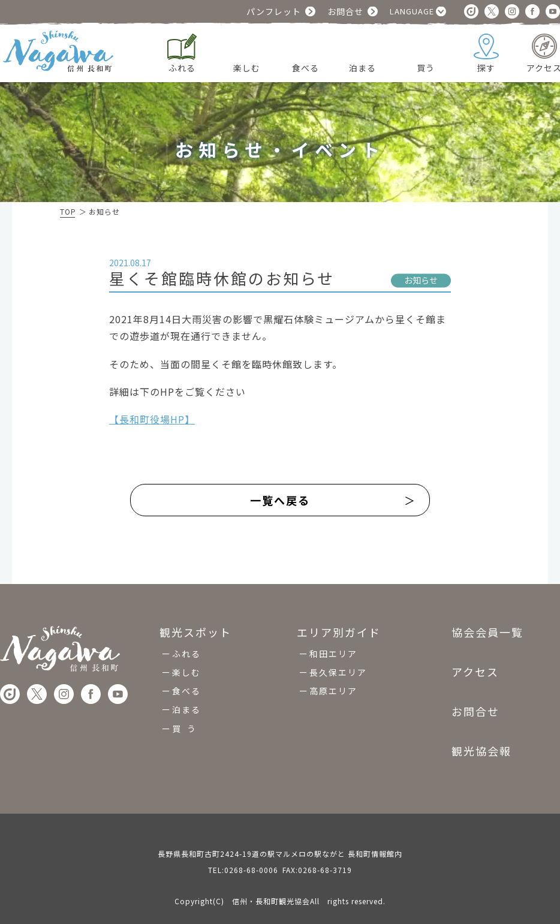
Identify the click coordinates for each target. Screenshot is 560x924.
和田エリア (333, 648)
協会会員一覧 (487, 627)
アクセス (475, 666)
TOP (68, 211)
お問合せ (345, 11)
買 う (184, 723)
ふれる (186, 648)
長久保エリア (338, 667)
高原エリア (333, 685)
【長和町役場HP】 (152, 419)
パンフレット (274, 11)
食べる (186, 685)
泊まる (186, 704)
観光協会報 (481, 745)
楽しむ (186, 667)
